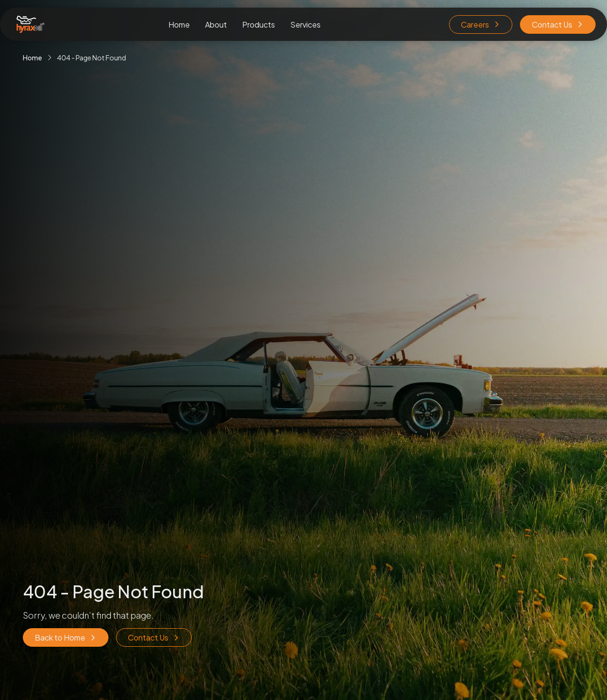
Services (305, 24)
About (216, 24)
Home (179, 24)
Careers (481, 24)
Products (259, 24)
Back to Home (66, 637)
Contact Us (558, 24)
